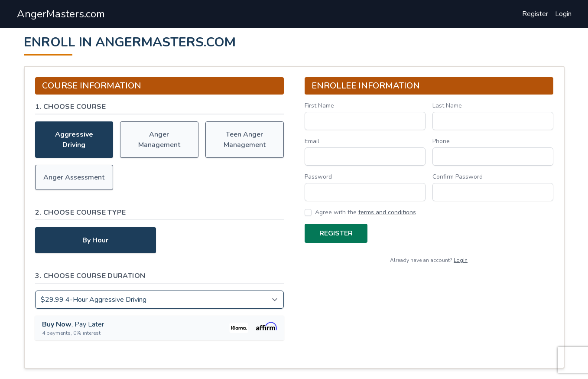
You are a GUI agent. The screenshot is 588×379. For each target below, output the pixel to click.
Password (318, 177)
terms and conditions (387, 212)
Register (535, 14)
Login (563, 14)
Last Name (447, 106)
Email (312, 141)
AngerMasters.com (61, 14)
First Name (319, 106)
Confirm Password (458, 177)
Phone (441, 141)
